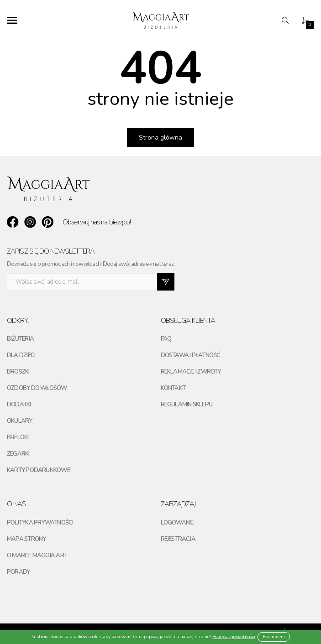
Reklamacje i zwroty (191, 372)
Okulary (20, 421)
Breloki (18, 437)
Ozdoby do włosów (37, 388)
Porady (18, 572)
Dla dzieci (21, 355)
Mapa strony (26, 539)
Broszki (18, 372)
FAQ (166, 339)
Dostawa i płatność (191, 355)
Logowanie (177, 523)
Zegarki (18, 454)
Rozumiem (274, 637)
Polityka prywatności (40, 523)
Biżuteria (20, 339)
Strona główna (160, 138)
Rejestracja (178, 539)
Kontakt (173, 388)
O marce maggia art (37, 556)
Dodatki (19, 405)
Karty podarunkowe (38, 470)
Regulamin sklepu (187, 405)
